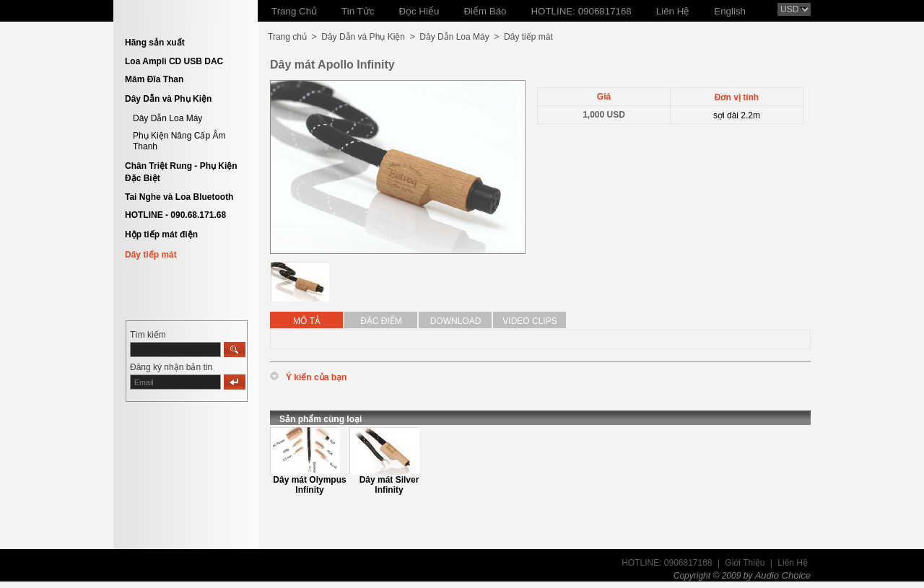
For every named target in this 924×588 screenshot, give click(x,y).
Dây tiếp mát (151, 255)
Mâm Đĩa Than (154, 79)
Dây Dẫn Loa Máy (167, 118)
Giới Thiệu (745, 563)
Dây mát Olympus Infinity (309, 485)
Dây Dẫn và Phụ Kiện (168, 99)
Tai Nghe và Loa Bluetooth (179, 197)
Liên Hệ (793, 563)
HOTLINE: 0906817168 (667, 563)
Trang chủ (287, 37)
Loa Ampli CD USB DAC (174, 61)
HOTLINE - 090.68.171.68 (175, 215)
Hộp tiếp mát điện (161, 234)
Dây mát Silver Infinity (389, 485)
